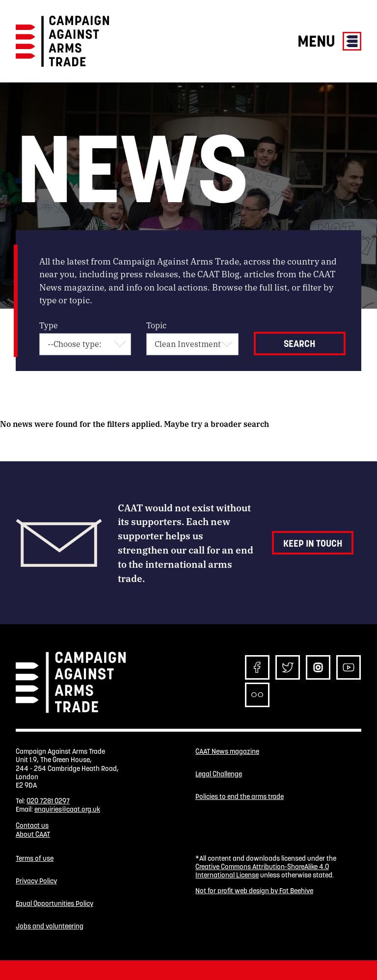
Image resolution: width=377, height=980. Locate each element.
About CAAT (33, 834)
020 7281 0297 (48, 801)
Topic (156, 325)
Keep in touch (313, 543)
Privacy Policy (36, 881)
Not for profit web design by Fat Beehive (254, 891)
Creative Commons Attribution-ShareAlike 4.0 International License (262, 871)
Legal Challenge (219, 774)
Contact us (32, 825)
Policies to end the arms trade (240, 797)
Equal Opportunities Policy (54, 904)
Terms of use (35, 859)
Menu (329, 41)
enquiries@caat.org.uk (67, 809)
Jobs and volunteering (50, 926)
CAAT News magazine (227, 752)
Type (49, 325)
